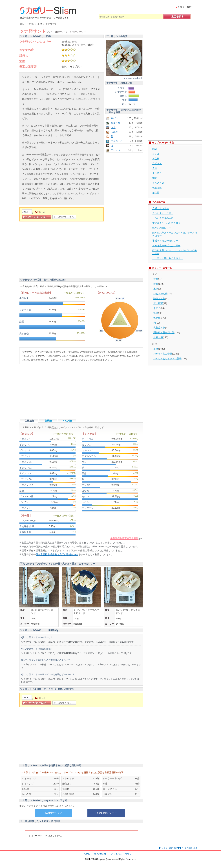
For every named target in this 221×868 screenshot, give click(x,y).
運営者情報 (100, 854)
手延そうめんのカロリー (165, 241)
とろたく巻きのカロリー (165, 218)
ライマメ (157, 163)
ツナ (113, 127)
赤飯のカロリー (161, 208)
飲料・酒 (158, 337)
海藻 (156, 313)
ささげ (156, 154)
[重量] (27, 212)
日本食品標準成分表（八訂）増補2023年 (57, 554)
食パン (114, 118)
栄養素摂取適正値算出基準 (124, 538)
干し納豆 (157, 173)
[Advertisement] (50, 250)
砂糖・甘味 (159, 298)
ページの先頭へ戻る (189, 848)
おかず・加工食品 (163, 354)
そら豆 (156, 193)
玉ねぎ (114, 132)
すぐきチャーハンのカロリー (168, 223)
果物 (156, 289)
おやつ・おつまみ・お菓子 (167, 359)
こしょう (116, 150)
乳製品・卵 (159, 328)
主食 (156, 349)
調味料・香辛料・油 (164, 332)
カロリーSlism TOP (170, 848)
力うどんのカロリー (163, 213)
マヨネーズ (117, 141)
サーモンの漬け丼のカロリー (168, 258)
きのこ (157, 308)
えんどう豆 (158, 183)
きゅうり (116, 123)
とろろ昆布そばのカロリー (166, 245)
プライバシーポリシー (122, 854)
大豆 (155, 168)
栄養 (22, 61)
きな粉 (156, 159)
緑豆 (155, 149)
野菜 (156, 284)
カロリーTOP (184, 7)
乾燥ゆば (157, 188)
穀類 (156, 279)
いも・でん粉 (160, 294)
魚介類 (157, 318)
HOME (86, 854)
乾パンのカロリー (162, 228)
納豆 (155, 178)
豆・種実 (158, 303)
